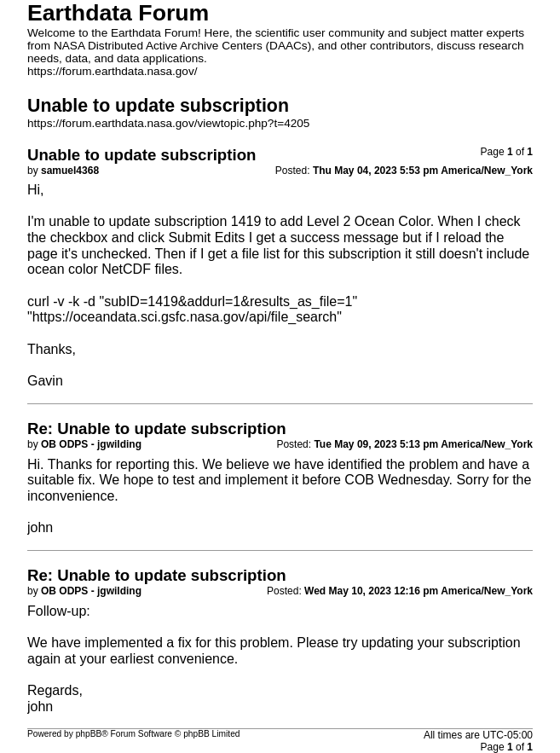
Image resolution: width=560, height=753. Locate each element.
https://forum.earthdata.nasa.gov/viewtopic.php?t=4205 (168, 123)
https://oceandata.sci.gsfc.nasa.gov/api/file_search (185, 317)
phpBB (89, 734)
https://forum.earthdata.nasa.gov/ (113, 71)
